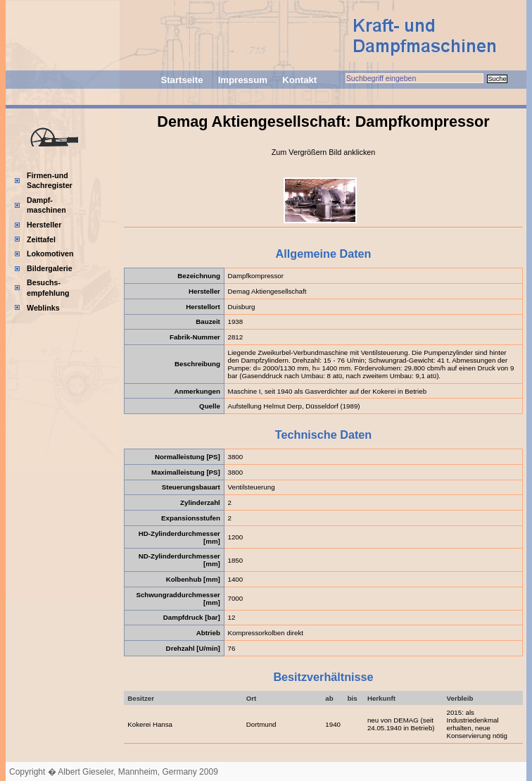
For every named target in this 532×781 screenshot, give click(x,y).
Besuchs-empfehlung (48, 288)
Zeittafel (41, 239)
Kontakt (299, 80)
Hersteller (44, 225)
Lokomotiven (50, 254)
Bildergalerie (50, 268)
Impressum (243, 80)
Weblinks (43, 308)
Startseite (182, 80)
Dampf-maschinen (46, 205)
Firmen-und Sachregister (50, 181)
